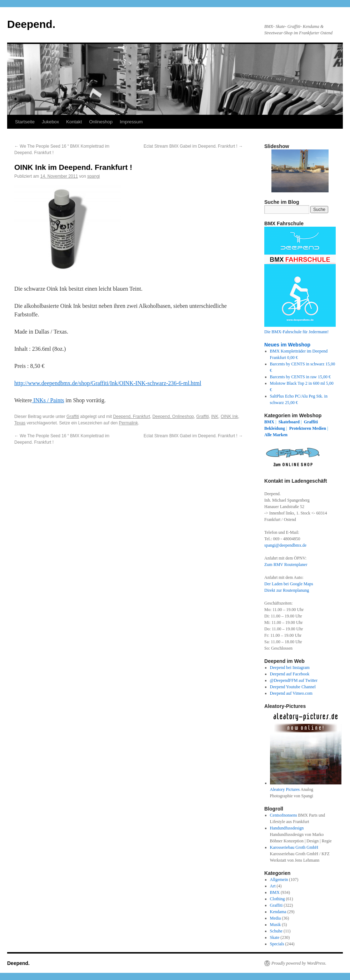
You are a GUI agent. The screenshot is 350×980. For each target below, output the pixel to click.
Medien (319, 428)
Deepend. (31, 24)
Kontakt (74, 122)
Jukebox (50, 122)
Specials (277, 944)
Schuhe (276, 931)
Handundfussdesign (287, 828)
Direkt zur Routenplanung (287, 590)
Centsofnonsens (284, 815)
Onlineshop (101, 122)
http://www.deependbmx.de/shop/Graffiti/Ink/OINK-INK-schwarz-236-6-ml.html (108, 383)
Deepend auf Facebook (290, 674)
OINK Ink (229, 417)
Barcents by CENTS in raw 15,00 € (300, 377)
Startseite (25, 122)
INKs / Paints (48, 400)
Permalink (128, 423)
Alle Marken (276, 435)
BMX (269, 422)
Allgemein (279, 880)
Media (276, 918)
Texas (20, 423)
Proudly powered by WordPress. (299, 963)
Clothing (277, 899)
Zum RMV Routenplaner (286, 565)
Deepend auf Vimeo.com (291, 693)
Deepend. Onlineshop (173, 417)
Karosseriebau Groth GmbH (294, 847)
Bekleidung (275, 428)
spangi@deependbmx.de (285, 545)
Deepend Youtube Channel (293, 687)
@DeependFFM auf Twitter (294, 680)
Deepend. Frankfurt (132, 417)
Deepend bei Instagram (290, 668)
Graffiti (73, 417)
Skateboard (289, 422)
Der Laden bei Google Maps (289, 584)
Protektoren (300, 428)
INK (215, 417)
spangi (93, 176)
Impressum (131, 122)
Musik (276, 925)
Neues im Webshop (287, 345)
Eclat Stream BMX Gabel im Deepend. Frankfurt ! (193, 146)
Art (273, 886)
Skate (275, 937)
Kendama (278, 912)
